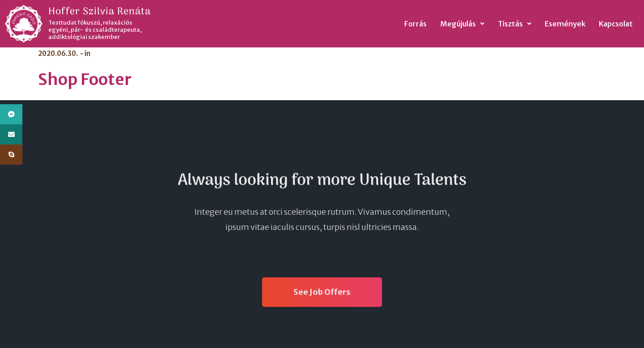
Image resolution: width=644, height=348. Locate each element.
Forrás (415, 24)
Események (565, 24)
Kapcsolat (616, 24)
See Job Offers (322, 294)
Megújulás (462, 24)
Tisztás (515, 24)
